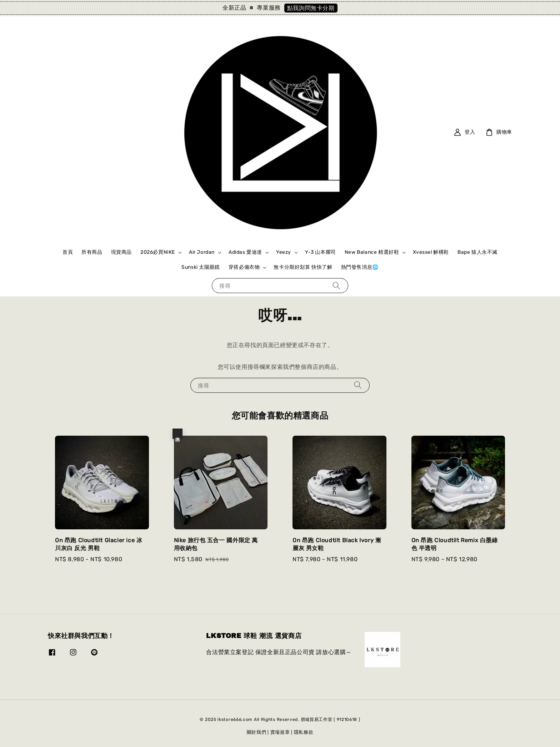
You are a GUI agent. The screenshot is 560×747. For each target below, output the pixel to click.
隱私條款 (304, 732)
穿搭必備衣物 (244, 267)
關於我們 (257, 732)
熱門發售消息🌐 (360, 267)
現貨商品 (121, 252)
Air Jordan (202, 252)
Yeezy (284, 252)
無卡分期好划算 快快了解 (303, 267)
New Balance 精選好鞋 (372, 252)
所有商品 (92, 252)
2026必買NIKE (158, 252)
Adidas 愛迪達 (245, 252)
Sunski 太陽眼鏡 (201, 267)
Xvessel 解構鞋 (431, 252)
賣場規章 (280, 732)
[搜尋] (336, 285)
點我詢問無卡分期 (311, 8)
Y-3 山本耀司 (321, 252)
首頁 (68, 252)
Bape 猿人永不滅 (477, 252)
